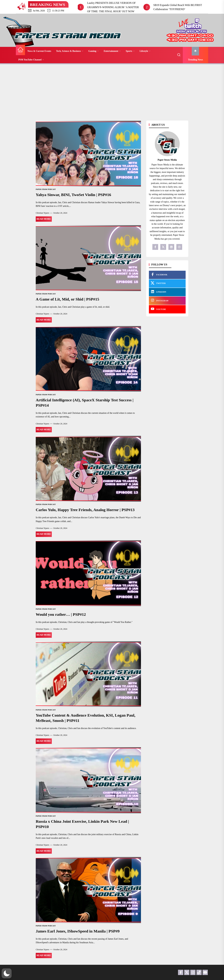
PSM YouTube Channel (31, 60)
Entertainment (112, 51)
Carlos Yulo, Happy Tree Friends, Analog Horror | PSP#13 (85, 510)
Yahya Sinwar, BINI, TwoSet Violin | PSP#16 (73, 195)
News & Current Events (39, 51)
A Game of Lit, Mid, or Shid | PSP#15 (67, 299)
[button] (7, 973)
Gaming (94, 51)
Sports (130, 51)
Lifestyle (145, 51)
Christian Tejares (42, 213)
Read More (44, 219)
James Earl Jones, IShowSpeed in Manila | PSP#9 (78, 931)
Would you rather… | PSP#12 (61, 614)
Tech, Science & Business (70, 51)
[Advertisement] (112, 91)
